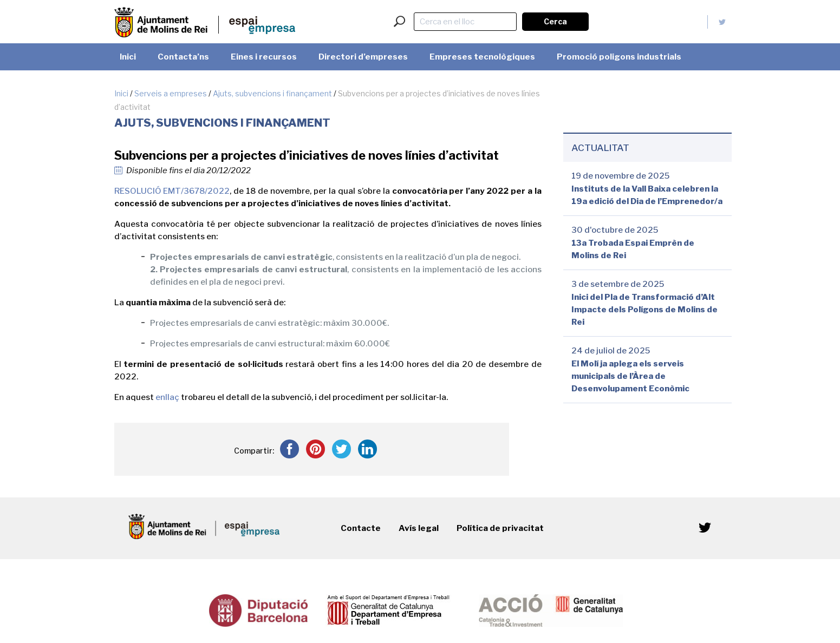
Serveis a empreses (171, 93)
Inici (121, 93)
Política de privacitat (500, 528)
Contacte (361, 528)
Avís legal (419, 528)
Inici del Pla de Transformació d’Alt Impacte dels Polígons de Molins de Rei (644, 310)
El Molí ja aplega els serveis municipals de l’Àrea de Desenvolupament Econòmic (630, 376)
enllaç (167, 397)
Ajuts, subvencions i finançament (272, 93)
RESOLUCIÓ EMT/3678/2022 (172, 191)
